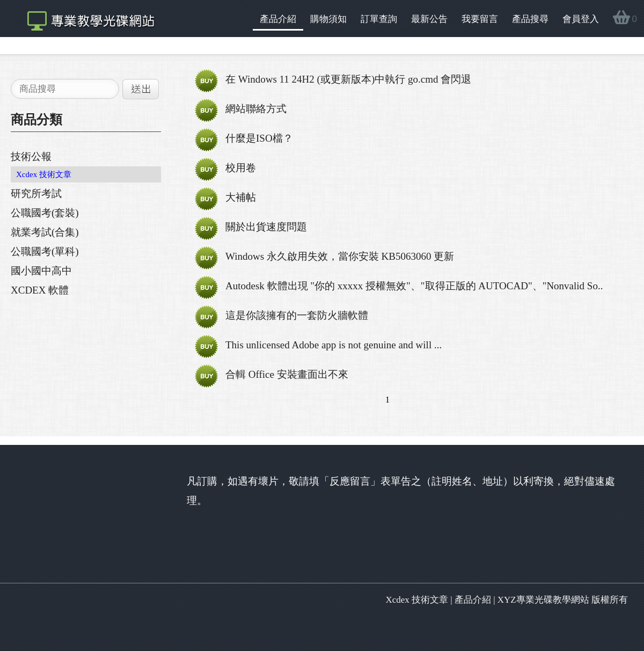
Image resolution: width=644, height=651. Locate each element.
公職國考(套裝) (45, 213)
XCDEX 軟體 (40, 290)
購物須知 (328, 19)
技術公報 (31, 156)
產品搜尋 (530, 19)
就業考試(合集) (45, 232)
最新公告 (429, 19)
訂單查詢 (379, 19)
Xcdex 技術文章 (44, 174)
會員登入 (581, 19)
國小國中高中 (41, 271)
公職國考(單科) (45, 251)
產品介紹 (278, 19)
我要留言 (480, 19)
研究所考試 (36, 193)
